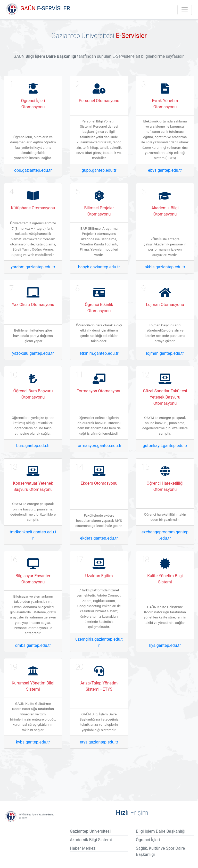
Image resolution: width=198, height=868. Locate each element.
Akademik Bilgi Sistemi (91, 840)
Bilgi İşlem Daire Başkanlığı (161, 831)
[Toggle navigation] (185, 10)
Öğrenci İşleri (148, 840)
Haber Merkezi (83, 848)
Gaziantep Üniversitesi (90, 831)
